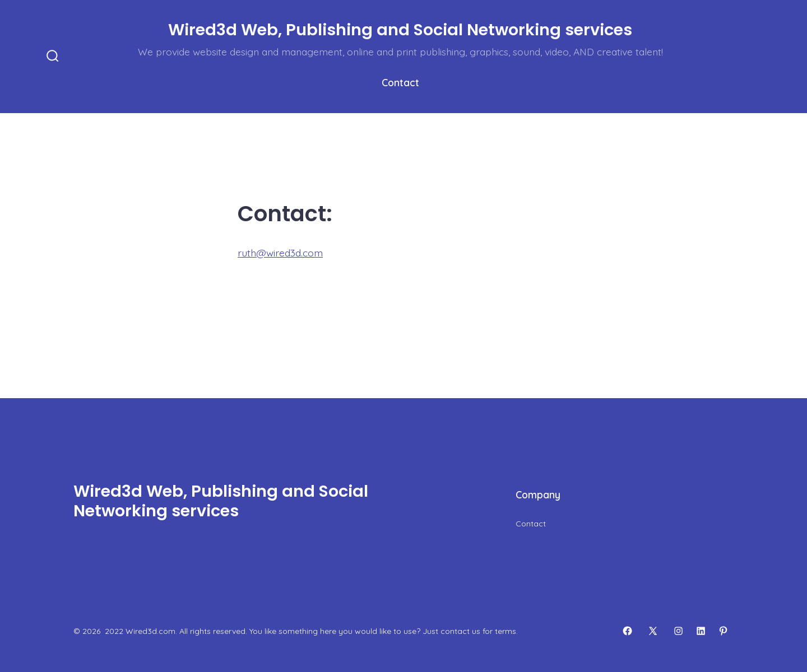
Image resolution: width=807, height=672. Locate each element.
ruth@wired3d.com (280, 253)
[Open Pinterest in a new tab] (723, 631)
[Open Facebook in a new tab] (627, 631)
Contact (400, 82)
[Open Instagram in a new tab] (678, 631)
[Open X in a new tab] (653, 631)
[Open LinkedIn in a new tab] (701, 631)
